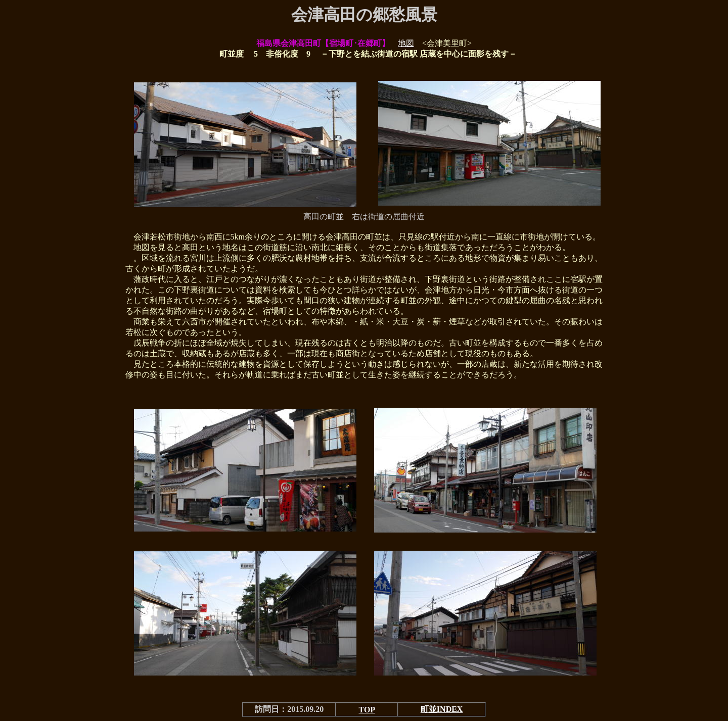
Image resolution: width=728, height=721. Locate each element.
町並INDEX (442, 709)
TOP (367, 710)
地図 (406, 43)
